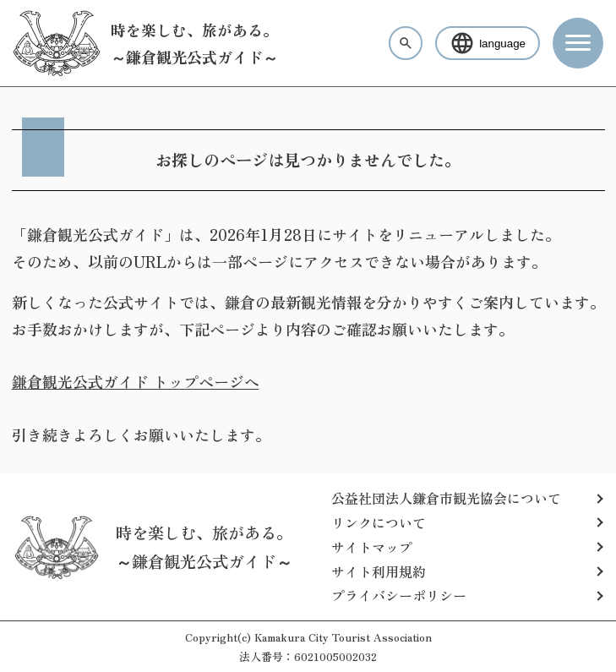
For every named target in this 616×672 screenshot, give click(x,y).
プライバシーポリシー (399, 595)
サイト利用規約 (379, 571)
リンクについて (379, 522)
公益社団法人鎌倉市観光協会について (446, 498)
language (488, 43)
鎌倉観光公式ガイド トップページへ (136, 381)
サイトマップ (372, 547)
